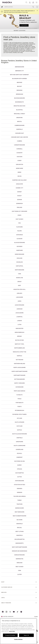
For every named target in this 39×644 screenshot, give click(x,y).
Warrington (19, 559)
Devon (19, 176)
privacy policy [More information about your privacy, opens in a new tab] (12, 631)
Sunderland (19, 449)
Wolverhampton (19, 539)
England (19, 207)
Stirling (20, 469)
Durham (19, 200)
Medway (19, 336)
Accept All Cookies (10, 635)
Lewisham (20, 309)
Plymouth (20, 395)
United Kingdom (7, 616)
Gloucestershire (19, 243)
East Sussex (19, 219)
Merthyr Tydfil (20, 344)
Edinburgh (19, 203)
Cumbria (20, 141)
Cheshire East (20, 133)
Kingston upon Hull (20, 289)
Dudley (20, 196)
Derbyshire (19, 168)
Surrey (19, 465)
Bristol (19, 121)
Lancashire (19, 297)
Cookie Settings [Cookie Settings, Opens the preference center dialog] (18, 639)
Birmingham (20, 94)
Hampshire (19, 250)
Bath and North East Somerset (19, 75)
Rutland (19, 418)
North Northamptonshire (19, 371)
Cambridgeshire (19, 125)
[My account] (30, 2)
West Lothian (20, 531)
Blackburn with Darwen (19, 79)
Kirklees (19, 293)
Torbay (19, 500)
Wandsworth (19, 543)
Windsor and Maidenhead (19, 551)
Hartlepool (19, 266)
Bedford (19, 82)
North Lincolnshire (20, 367)
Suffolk (20, 430)
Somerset (20, 457)
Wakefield (19, 524)
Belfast (19, 86)
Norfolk (19, 356)
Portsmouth (19, 403)
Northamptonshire (19, 375)
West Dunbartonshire (19, 516)
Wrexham (19, 563)
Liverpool (19, 317)
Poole (19, 399)
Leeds (19, 301)
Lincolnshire (19, 313)
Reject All (26, 635)
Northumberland (19, 348)
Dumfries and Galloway (20, 180)
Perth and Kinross (20, 391)
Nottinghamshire (20, 379)
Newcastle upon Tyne (19, 352)
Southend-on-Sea (20, 461)
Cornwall (20, 149)
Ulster (19, 574)
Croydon (19, 157)
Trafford (19, 504)
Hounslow (19, 262)
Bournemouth (19, 102)
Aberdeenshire (19, 67)
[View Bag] (33, 2)
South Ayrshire (20, 422)
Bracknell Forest (19, 114)
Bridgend (19, 90)
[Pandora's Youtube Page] (14, 612)
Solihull (19, 453)
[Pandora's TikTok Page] (18, 612)
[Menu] (37, 2)
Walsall (19, 528)
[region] (18, 631)
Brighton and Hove (19, 106)
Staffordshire (19, 481)
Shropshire (20, 442)
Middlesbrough (19, 332)
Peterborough (19, 410)
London (19, 321)
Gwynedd (19, 246)
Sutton (19, 477)
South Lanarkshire (19, 446)
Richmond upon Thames (19, 414)
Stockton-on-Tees (19, 485)
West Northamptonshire (19, 547)
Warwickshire (19, 508)
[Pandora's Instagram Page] (6, 612)
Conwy (19, 161)
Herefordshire (19, 254)
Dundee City (20, 188)
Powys (19, 407)
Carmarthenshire (19, 145)
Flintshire (19, 227)
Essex (20, 215)
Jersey (19, 282)
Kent (19, 285)
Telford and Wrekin (19, 496)
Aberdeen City (20, 71)
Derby (19, 172)
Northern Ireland (19, 364)
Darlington (19, 164)
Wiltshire (19, 520)
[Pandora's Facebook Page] (3, 612)
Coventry (19, 153)
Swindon (19, 492)
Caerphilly (19, 129)
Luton (19, 325)
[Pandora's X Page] (10, 612)
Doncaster (19, 184)
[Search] (26, 2)
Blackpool (20, 110)
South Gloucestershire (19, 434)
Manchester (19, 328)
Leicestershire (20, 305)
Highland (19, 258)
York (19, 274)
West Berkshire (20, 512)
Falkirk (19, 231)
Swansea (19, 489)
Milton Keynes (19, 340)
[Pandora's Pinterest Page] (21, 612)
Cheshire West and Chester (19, 137)
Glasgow (19, 239)
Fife (19, 223)
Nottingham (19, 360)
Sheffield (19, 438)
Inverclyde (19, 278)
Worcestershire (19, 555)
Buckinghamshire (19, 98)
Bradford (20, 118)
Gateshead (19, 235)
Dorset (19, 192)
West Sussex (20, 567)
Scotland (19, 426)
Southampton (20, 473)
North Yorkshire (19, 383)
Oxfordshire (20, 387)
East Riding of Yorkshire (20, 211)
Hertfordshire (19, 270)
